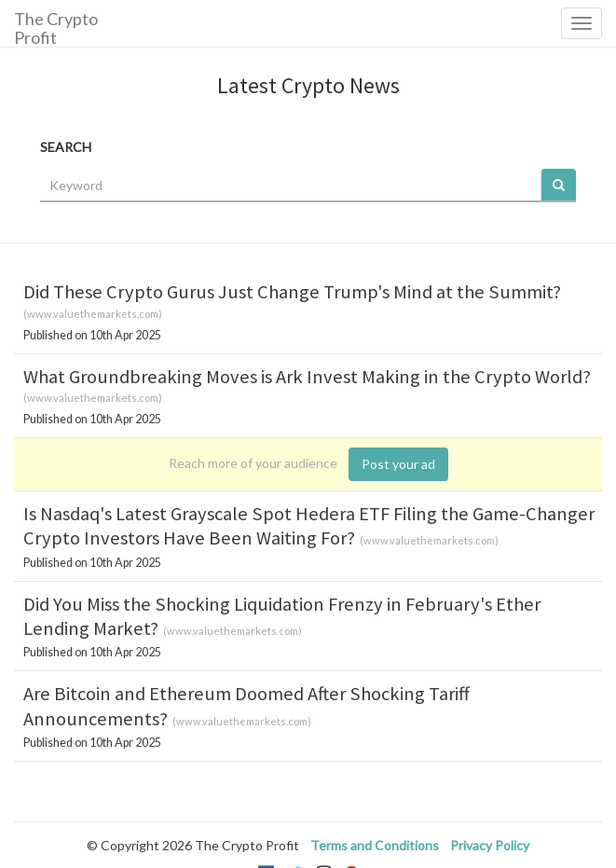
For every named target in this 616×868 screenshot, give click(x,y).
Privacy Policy (490, 845)
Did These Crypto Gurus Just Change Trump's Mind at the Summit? (292, 292)
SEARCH (66, 147)
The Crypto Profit (56, 28)
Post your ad (398, 464)
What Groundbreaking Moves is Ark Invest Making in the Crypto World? (307, 377)
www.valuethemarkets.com (93, 314)
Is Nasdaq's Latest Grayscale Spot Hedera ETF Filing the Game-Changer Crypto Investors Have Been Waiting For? (309, 526)
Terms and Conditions (375, 845)
